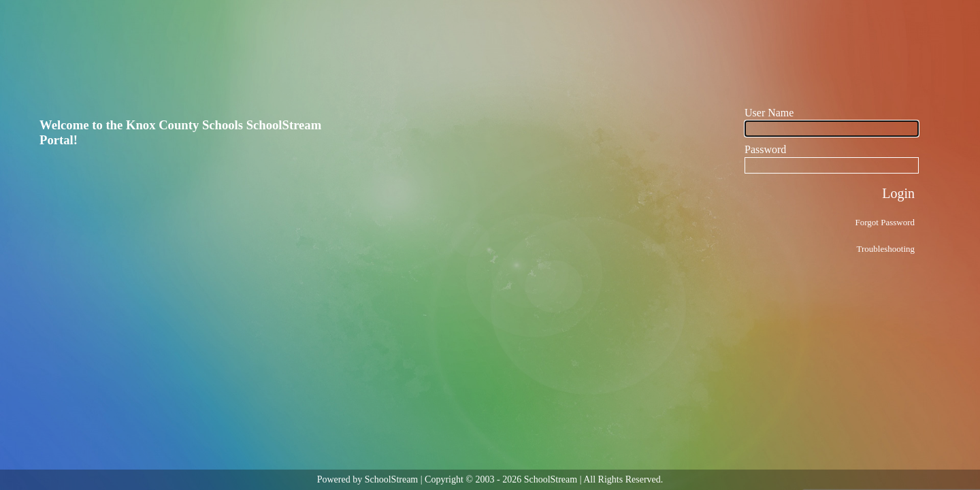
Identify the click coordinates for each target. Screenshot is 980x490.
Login (898, 193)
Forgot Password (885, 222)
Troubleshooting (886, 249)
